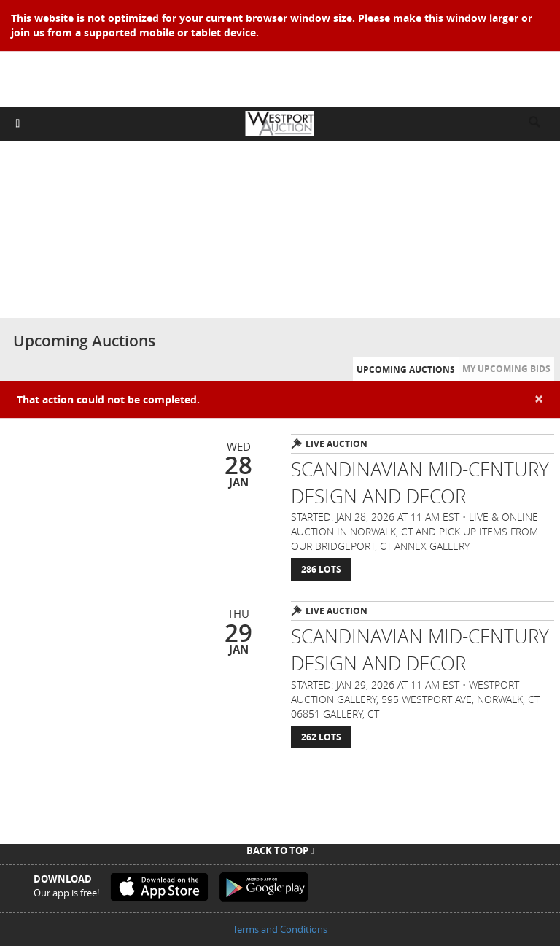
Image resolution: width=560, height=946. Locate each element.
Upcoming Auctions (406, 369)
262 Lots (321, 737)
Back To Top (280, 850)
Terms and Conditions (280, 929)
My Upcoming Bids (506, 369)
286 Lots (321, 569)
